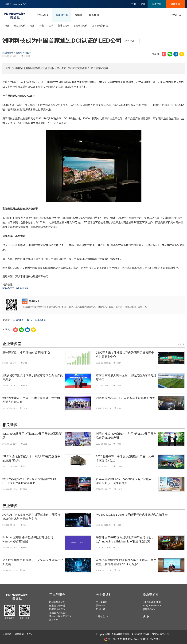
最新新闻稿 (20, 26)
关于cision (101, 606)
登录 (143, 4)
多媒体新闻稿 (81, 26)
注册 (134, 4)
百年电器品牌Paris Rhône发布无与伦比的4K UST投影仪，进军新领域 (124, 481)
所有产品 (54, 620)
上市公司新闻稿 (100, 26)
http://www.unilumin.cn (15, 288)
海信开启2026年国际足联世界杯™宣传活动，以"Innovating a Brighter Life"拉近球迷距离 (125, 539)
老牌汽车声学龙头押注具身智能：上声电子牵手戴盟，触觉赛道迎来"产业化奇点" (126, 562)
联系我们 (94, 15)
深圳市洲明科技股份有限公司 (17, 53)
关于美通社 (104, 595)
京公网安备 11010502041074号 (122, 639)
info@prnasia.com (152, 606)
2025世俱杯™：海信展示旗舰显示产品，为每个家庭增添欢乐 (125, 458)
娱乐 (29, 320)
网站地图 (19, 634)
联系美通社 (151, 595)
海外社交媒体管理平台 (60, 616)
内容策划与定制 (57, 602)
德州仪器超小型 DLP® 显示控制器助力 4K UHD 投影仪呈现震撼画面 (29, 481)
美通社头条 (63, 26)
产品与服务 (43, 15)
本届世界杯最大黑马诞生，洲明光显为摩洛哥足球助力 (126, 377)
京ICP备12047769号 (151, 639)
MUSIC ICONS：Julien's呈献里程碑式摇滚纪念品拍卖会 (132, 515)
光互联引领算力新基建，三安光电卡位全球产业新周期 (33, 562)
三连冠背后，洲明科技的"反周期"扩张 (26, 353)
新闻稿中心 (62, 15)
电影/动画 (40, 320)
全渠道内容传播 (57, 606)
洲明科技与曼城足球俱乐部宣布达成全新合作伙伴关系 (33, 377)
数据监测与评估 (57, 609)
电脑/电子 (18, 320)
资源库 (78, 15)
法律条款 (7, 634)
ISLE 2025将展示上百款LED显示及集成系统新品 (32, 436)
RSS (29, 634)
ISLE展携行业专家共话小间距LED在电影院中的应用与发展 (31, 458)
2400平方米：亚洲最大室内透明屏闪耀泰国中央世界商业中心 (125, 355)
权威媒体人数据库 (58, 613)
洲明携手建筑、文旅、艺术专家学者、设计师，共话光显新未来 (33, 400)
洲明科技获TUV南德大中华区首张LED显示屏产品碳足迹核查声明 (126, 436)
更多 (181, 344)
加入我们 (100, 609)
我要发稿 (157, 4)
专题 (32, 26)
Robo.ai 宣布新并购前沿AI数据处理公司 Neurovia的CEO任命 (28, 539)
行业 (42, 26)
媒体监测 (175, 4)
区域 (51, 26)
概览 (7, 26)
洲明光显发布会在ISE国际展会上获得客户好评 (126, 398)
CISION (155, 634)
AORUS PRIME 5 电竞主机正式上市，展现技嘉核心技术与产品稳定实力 (31, 517)
